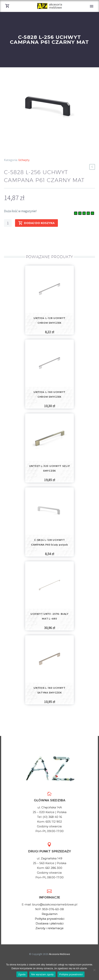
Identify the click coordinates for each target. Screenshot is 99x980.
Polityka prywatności (50, 919)
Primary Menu (92, 6)
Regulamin (50, 914)
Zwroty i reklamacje (49, 928)
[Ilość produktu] (8, 223)
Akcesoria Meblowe (59, 954)
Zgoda (22, 974)
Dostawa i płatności (50, 923)
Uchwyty (24, 160)
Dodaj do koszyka (36, 223)
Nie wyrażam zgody (42, 974)
